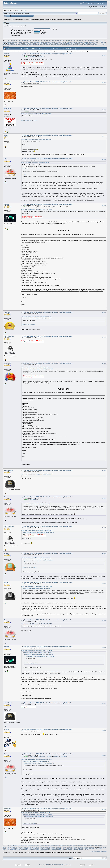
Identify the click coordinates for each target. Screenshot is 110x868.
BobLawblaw (56, 207)
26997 (96, 41)
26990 (71, 41)
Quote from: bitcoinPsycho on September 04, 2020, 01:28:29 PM (37, 530)
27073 (93, 45)
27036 (49, 43)
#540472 (104, 527)
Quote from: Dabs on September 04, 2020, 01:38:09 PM (36, 761)
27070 (82, 45)
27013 (60, 42)
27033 (38, 43)
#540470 (104, 471)
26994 (85, 41)
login (19, 10)
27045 (82, 43)
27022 (93, 42)
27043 (75, 43)
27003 (23, 42)
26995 (89, 41)
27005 (30, 42)
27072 (89, 45)
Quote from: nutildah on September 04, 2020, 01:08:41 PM (35, 367)
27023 (96, 42)
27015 (67, 42)
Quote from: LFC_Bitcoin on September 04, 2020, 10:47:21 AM (36, 139)
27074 (96, 45)
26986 (56, 41)
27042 (71, 43)
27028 (20, 43)
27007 (38, 42)
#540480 (104, 809)
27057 (34, 45)
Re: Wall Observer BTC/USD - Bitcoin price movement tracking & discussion (48, 54)
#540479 (104, 755)
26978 (27, 41)
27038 (57, 43)
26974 (12, 41)
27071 (85, 45)
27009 (45, 42)
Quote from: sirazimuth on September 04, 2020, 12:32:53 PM (36, 114)
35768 (6, 46)
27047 (90, 43)
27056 (30, 45)
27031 (31, 43)
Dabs (6, 159)
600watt (6, 553)
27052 (16, 45)
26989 (67, 41)
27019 (82, 42)
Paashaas (41, 56)
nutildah (7, 204)
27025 (9, 43)
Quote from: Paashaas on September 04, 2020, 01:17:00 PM (36, 557)
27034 (42, 43)
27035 (46, 43)
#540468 (104, 337)
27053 (19, 45)
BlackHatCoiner (9, 336)
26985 (52, 41)
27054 (23, 45)
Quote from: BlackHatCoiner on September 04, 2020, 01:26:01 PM (37, 474)
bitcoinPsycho (9, 470)
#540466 (104, 206)
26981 (38, 41)
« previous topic (103, 42)
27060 (45, 45)
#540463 (104, 110)
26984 (49, 41)
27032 (35, 43)
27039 (60, 43)
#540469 (104, 364)
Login (21, 16)
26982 (41, 41)
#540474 (104, 583)
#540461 (104, 55)
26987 (60, 41)
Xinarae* (7, 54)
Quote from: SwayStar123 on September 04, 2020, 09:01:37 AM (37, 502)
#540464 (104, 136)
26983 (45, 41)
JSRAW (6, 730)
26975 (16, 41)
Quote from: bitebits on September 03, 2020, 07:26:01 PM (35, 163)
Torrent (27, 13)
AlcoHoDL (48, 207)
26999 (8, 42)
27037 (53, 43)
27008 (41, 42)
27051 (12, 45)
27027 (16, 43)
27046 (86, 43)
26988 (63, 41)
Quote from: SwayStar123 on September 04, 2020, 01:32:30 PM (37, 624)
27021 (89, 42)
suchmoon (7, 108)
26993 (82, 41)
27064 (60, 45)
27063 (56, 45)
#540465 (104, 160)
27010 (49, 42)
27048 (93, 43)
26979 (30, 41)
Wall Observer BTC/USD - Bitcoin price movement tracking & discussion (58, 20)
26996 (93, 41)
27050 (8, 45)
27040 (64, 43)
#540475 (104, 621)
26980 (34, 41)
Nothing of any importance (29, 120)
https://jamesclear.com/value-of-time (31, 168)
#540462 (104, 83)
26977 (23, 41)
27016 (71, 42)
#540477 (104, 704)
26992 (78, 41)
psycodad (64, 207)
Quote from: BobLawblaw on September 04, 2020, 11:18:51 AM (37, 209)
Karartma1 (56, 757)
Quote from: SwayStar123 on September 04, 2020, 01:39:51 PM (37, 759)
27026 (13, 43)
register (24, 10)
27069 (78, 45)
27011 (52, 42)
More (31, 16)
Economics (23, 20)
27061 (49, 45)
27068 (74, 45)
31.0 (23, 13)
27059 (41, 45)
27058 (38, 45)
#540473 (104, 554)
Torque (6, 582)
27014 (63, 42)
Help (12, 16)
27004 (27, 42)
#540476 (104, 647)
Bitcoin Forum (7, 20)
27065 (63, 45)
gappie (6, 135)
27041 (68, 43)
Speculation (31, 20)
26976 (20, 41)
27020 (85, 42)
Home (8, 16)
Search (17, 16)
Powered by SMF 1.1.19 (45, 865)
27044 (79, 43)
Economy (15, 20)
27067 (71, 45)
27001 (16, 42)
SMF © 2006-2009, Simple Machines (62, 865)
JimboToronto (33, 499)
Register (26, 16)
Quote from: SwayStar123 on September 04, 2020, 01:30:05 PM (37, 651)
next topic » (104, 43)
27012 (56, 42)
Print (104, 46)
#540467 (104, 313)
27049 (5, 45)
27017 (74, 42)
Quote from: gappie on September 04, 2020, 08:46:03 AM (36, 504)
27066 (67, 45)
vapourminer (33, 207)
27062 (52, 45)
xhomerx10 (8, 363)
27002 (19, 42)
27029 (24, 43)
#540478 (104, 731)
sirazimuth (7, 82)
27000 (12, 42)
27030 (27, 43)
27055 (27, 45)
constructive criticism (54, 672)
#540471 (104, 498)
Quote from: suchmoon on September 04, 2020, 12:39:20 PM (36, 316)
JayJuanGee (33, 56)
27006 (34, 42)
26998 (5, 42)
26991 (74, 41)
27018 (78, 42)
